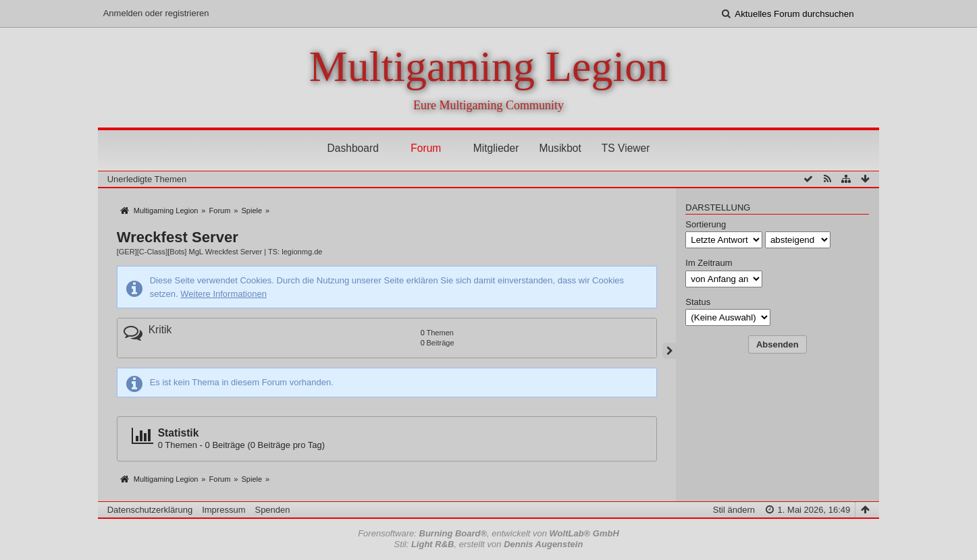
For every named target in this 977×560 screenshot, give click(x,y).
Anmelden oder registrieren (156, 13)
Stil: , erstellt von (489, 544)
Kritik (160, 330)
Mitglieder (496, 148)
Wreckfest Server (178, 237)
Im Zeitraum (709, 263)
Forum (426, 148)
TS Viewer (626, 148)
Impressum (223, 510)
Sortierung (706, 224)
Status (698, 302)
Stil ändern (734, 510)
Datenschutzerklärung (150, 510)
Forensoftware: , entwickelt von (488, 533)
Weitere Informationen (223, 294)
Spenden (272, 510)
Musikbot (560, 148)
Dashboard (353, 148)
